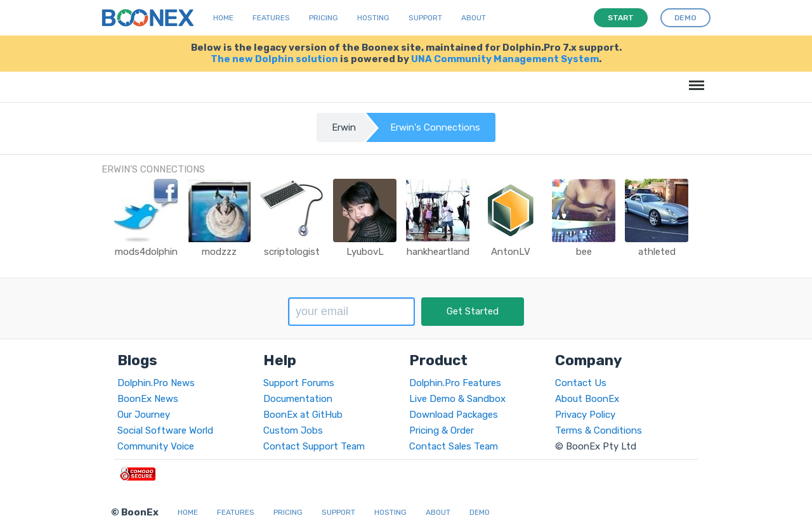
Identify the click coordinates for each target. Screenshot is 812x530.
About (474, 18)
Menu (694, 79)
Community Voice (156, 446)
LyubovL (365, 252)
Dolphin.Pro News (156, 383)
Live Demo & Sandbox (457, 399)
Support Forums (299, 383)
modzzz (219, 252)
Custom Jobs (293, 430)
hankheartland (438, 252)
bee (584, 252)
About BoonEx (587, 399)
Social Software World (165, 430)
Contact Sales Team (454, 446)
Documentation (298, 399)
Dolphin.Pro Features (455, 383)
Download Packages (454, 415)
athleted (657, 252)
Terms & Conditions (599, 430)
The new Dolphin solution (274, 59)
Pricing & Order (442, 430)
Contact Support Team (314, 446)
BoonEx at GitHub (303, 415)
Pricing (324, 18)
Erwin (344, 127)
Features (271, 18)
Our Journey (144, 415)
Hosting (373, 18)
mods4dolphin (146, 252)
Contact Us (581, 383)
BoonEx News (148, 399)
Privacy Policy (585, 415)
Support (425, 18)
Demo (480, 512)
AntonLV (511, 252)
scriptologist (292, 252)
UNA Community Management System (505, 59)
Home (223, 18)
